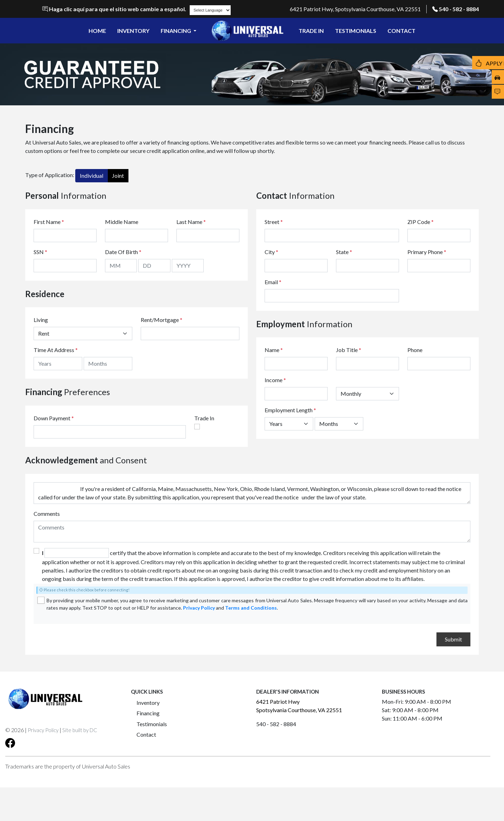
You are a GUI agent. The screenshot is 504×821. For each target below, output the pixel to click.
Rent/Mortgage (160, 320)
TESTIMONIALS (356, 31)
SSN (40, 252)
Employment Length (290, 410)
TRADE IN (311, 31)
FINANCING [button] (176, 31)
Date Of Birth (123, 252)
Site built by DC (80, 730)
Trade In (204, 418)
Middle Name (122, 222)
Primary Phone (427, 252)
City (271, 252)
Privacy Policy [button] (43, 730)
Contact (146, 734)
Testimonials (152, 724)
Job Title (349, 350)
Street (274, 222)
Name (274, 350)
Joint (118, 176)
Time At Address (54, 350)
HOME (97, 31)
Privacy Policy (199, 608)
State (344, 252)
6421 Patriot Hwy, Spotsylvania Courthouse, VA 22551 (355, 9)
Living (41, 320)
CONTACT (401, 31)
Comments (47, 514)
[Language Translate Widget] (210, 10)
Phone (415, 350)
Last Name (191, 222)
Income (274, 380)
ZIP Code (421, 222)
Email (273, 282)
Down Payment (52, 418)
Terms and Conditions (251, 608)
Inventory (148, 703)
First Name (49, 222)
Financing (148, 713)
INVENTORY (133, 31)
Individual (92, 176)
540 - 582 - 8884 (459, 9)
